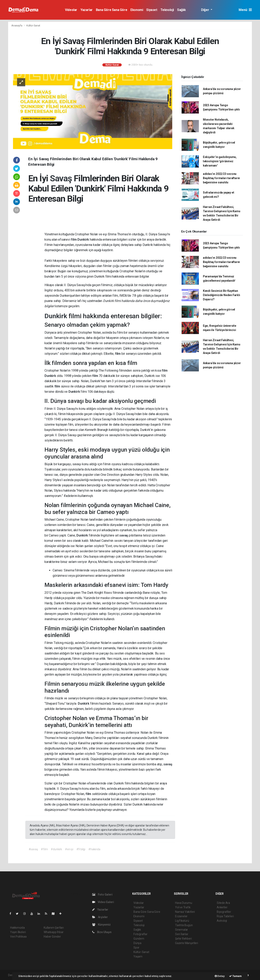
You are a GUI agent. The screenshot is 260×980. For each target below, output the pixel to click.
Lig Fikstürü (182, 921)
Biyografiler (224, 912)
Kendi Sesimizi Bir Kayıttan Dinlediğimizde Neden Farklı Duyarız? (222, 295)
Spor (136, 948)
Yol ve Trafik (183, 907)
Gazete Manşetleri (187, 943)
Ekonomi (137, 10)
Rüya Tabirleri (225, 916)
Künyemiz (101, 925)
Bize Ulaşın (102, 932)
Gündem (139, 939)
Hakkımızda (17, 928)
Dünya (137, 943)
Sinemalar (181, 930)
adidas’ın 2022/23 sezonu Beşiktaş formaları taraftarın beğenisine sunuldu (221, 178)
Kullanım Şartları (54, 928)
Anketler (222, 907)
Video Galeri (103, 902)
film (74, 240)
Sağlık (181, 10)
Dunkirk (83, 240)
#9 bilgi (81, 849)
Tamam (235, 976)
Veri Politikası (18, 937)
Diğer (205, 10)
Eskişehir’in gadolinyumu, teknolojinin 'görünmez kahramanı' (220, 161)
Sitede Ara (223, 903)
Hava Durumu (184, 903)
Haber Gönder (52, 937)
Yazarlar (87, 10)
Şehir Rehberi (183, 939)
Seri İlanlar (182, 934)
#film (44, 849)
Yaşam (138, 956)
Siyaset (152, 10)
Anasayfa (17, 25)
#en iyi (69, 849)
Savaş (62, 178)
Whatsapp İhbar (54, 932)
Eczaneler (181, 916)
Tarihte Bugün (184, 925)
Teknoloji (167, 10)
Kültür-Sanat (33, 25)
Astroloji (222, 921)
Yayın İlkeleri (18, 932)
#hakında (94, 849)
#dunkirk (56, 849)
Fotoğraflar (140, 934)
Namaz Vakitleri (185, 912)
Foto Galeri (102, 895)
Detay (220, 976)
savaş (124, 535)
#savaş (33, 849)
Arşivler (100, 917)
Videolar (71, 10)
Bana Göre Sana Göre (112, 10)
